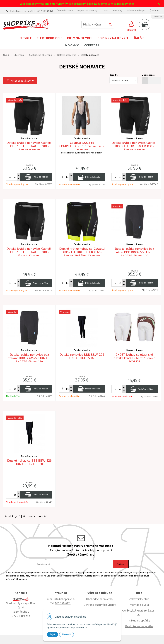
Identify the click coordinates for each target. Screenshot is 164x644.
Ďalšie (154, 10)
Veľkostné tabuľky (87, 10)
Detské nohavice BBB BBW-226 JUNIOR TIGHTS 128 (29, 462)
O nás (105, 10)
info (92, 554)
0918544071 (63, 603)
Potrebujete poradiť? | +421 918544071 (31, 11)
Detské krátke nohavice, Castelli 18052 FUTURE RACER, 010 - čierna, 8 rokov (134, 146)
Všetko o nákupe (136, 10)
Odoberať (121, 564)
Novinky (72, 45)
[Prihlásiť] (131, 26)
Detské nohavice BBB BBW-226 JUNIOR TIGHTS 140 (82, 356)
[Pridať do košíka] (36, 177)
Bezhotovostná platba (139, 626)
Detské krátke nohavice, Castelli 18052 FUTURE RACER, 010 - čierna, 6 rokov (29, 146)
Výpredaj (91, 45)
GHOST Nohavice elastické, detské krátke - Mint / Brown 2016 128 (135, 358)
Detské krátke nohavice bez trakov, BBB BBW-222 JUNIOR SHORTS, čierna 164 (29, 358)
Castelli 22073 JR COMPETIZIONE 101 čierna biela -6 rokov (82, 146)
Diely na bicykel (80, 38)
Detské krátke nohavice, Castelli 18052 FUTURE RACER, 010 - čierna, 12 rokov (29, 252)
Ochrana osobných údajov (100, 605)
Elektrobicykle (49, 38)
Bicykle (26, 38)
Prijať (52, 634)
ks (15, 177)
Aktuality (117, 10)
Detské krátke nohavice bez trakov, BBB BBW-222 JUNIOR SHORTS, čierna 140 (135, 252)
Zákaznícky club (139, 599)
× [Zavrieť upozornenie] (159, 4)
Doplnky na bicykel (113, 38)
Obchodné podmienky (100, 599)
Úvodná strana (65, 10)
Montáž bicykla (139, 605)
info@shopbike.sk (65, 599)
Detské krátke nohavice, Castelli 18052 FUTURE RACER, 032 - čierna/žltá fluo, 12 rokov (82, 252)
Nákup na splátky (139, 620)
